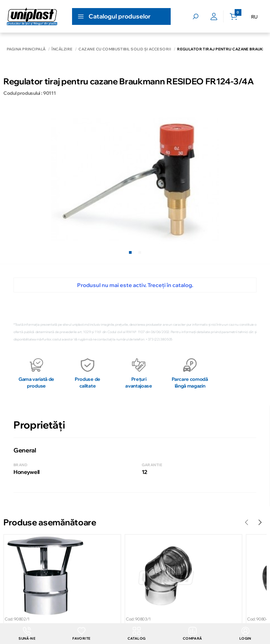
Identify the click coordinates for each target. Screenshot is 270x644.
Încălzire (62, 49)
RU (254, 17)
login (245, 634)
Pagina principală (26, 49)
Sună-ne (27, 634)
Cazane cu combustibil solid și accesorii (125, 49)
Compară (193, 634)
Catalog (137, 634)
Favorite (81, 634)
